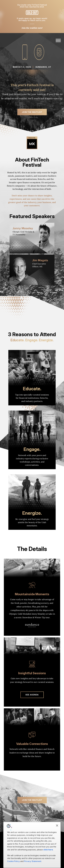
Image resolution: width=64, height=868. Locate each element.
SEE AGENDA (32, 695)
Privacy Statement (33, 861)
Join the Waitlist (32, 112)
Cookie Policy (13, 861)
